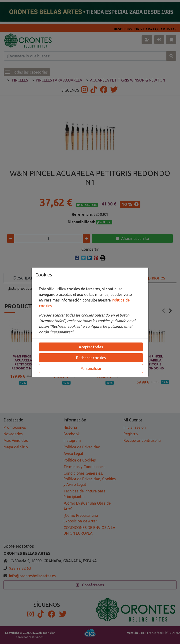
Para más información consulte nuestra (78, 300)
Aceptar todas (91, 347)
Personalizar (91, 369)
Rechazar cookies (91, 358)
